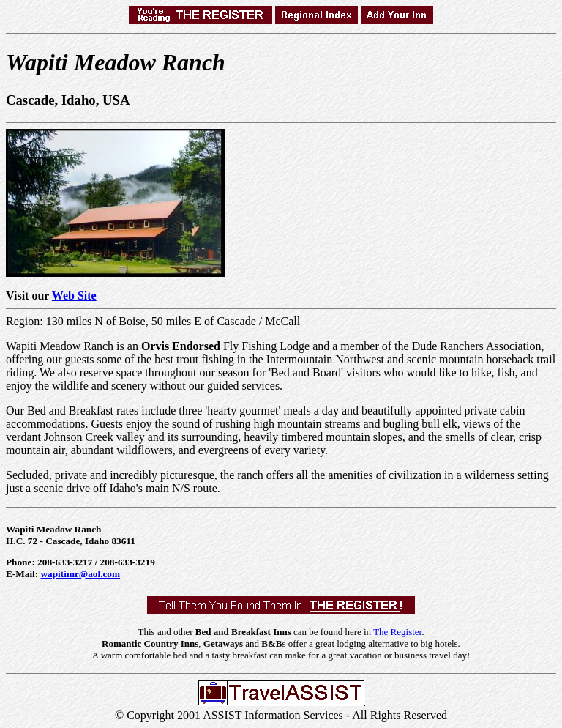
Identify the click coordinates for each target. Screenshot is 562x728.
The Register (397, 632)
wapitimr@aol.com (81, 574)
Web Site (74, 296)
